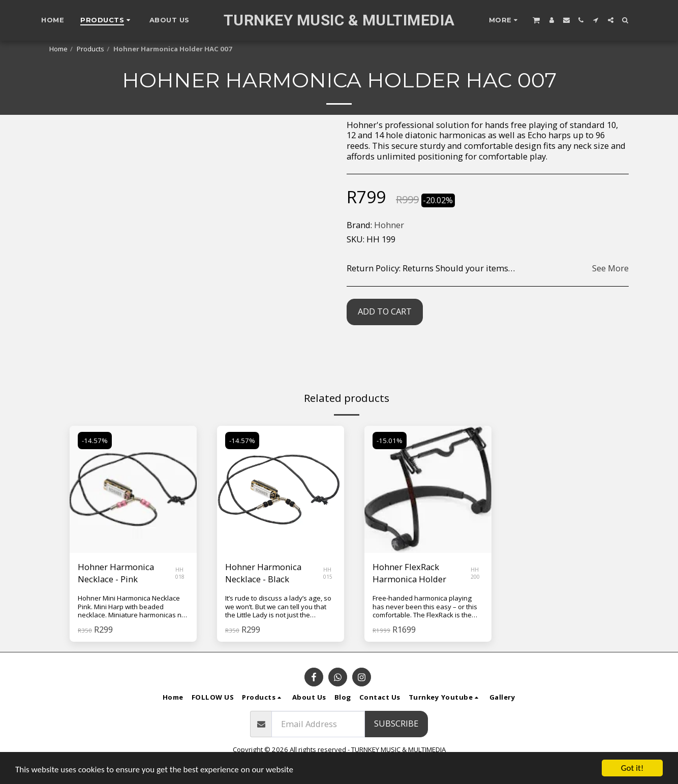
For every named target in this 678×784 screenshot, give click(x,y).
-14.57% (95, 441)
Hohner (389, 225)
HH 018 (180, 573)
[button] (536, 20)
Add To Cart (385, 311)
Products (90, 49)
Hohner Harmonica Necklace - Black (263, 573)
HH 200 (475, 573)
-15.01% (390, 441)
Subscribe (396, 723)
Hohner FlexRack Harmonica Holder (409, 573)
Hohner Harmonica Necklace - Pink (116, 573)
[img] (133, 489)
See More (610, 269)
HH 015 (328, 573)
